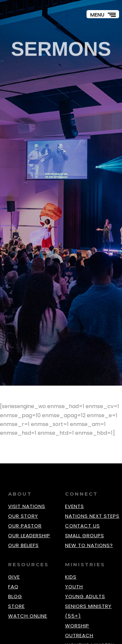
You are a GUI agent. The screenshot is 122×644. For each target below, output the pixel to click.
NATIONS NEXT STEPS (92, 516)
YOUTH (74, 587)
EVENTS (75, 506)
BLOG (15, 596)
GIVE (14, 577)
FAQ (13, 587)
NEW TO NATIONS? (89, 545)
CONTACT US (82, 526)
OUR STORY (23, 516)
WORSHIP (77, 626)
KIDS (71, 577)
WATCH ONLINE (28, 616)
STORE (16, 606)
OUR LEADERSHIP (29, 535)
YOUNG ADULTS (85, 596)
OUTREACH (79, 635)
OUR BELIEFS (23, 545)
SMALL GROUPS (85, 535)
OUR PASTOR (25, 526)
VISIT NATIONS (27, 506)
